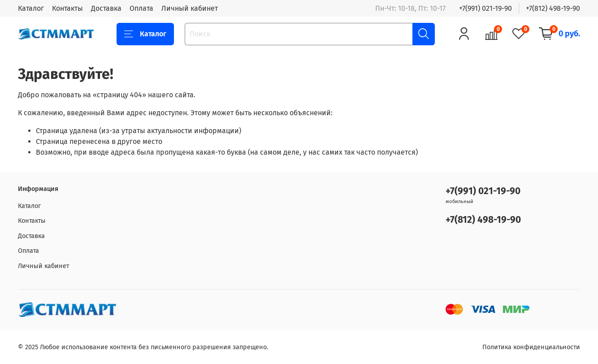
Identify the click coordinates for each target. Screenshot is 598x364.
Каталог (31, 8)
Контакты (67, 8)
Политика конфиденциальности (531, 347)
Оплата (141, 8)
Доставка (106, 8)
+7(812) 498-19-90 (553, 8)
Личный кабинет (190, 8)
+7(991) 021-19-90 (485, 8)
